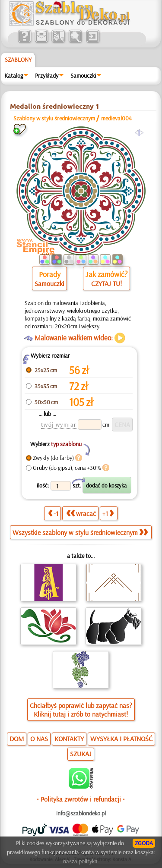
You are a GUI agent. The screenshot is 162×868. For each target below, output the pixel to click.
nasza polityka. (81, 861)
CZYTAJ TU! (106, 283)
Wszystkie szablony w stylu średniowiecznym (80, 532)
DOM (17, 739)
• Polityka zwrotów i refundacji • (81, 799)
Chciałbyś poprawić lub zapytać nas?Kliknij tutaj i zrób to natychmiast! (81, 710)
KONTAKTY (69, 739)
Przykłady (47, 75)
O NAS (39, 739)
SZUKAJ (81, 754)
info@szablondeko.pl (81, 813)
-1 (53, 513)
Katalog (14, 75)
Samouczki (83, 75)
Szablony (18, 60)
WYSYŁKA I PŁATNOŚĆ (121, 739)
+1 (108, 513)
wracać (81, 513)
